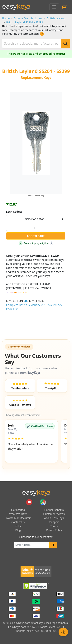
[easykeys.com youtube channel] (30, 502)
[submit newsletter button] (53, 545)
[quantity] (36, 228)
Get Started (18, 510)
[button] (31, 441)
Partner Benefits (54, 510)
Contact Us (18, 522)
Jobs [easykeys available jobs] (18, 526)
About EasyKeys (54, 518)
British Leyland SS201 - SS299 (25, 22)
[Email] (32, 545)
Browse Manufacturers (28, 18)
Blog (18, 530)
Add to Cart (36, 236)
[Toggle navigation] (54, 7)
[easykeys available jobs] (36, 571)
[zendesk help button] (63, 632)
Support (54, 522)
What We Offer (18, 514)
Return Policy (54, 530)
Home (6, 18)
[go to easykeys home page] (36, 493)
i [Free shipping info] (52, 243)
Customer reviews (54, 514)
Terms (54, 526)
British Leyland (56, 18)
